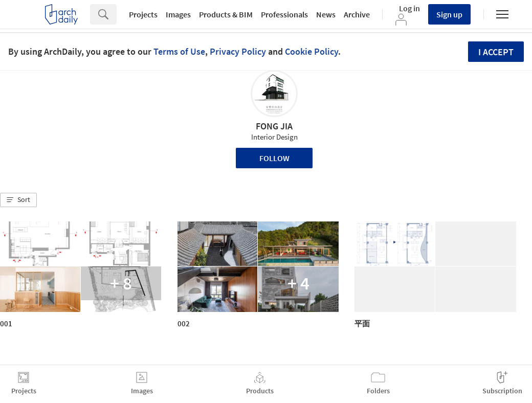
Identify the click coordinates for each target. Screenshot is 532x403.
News (326, 14)
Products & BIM (226, 14)
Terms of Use (179, 51)
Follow (274, 158)
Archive (357, 14)
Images (178, 14)
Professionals (284, 14)
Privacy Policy (238, 51)
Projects (143, 14)
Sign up (449, 14)
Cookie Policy (312, 51)
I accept (496, 52)
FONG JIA (274, 126)
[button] (18, 200)
